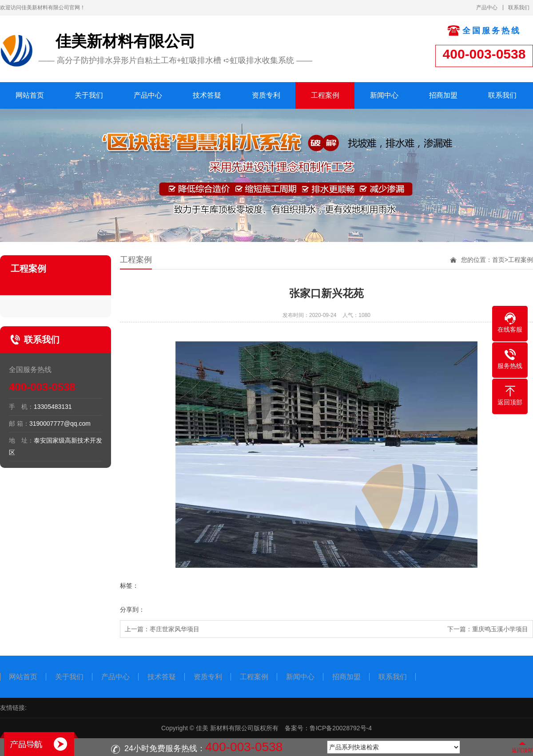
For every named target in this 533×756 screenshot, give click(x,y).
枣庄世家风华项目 (175, 629)
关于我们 (89, 95)
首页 (498, 260)
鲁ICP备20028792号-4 (341, 728)
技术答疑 (207, 95)
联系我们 (519, 8)
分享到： (132, 610)
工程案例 (325, 95)
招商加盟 (443, 95)
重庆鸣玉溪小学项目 (500, 629)
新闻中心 (384, 95)
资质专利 (266, 95)
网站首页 (30, 95)
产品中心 (487, 8)
